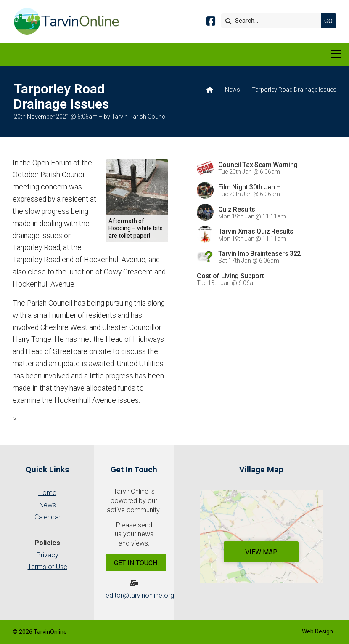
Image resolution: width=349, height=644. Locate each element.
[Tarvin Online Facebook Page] (211, 23)
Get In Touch (136, 563)
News (233, 90)
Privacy (48, 555)
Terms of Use (48, 567)
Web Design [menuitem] (317, 631)
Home (47, 493)
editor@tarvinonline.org (140, 595)
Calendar (48, 517)
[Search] (273, 21)
